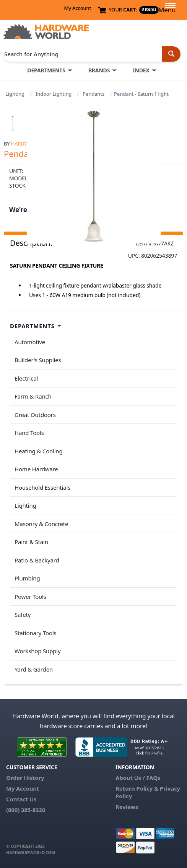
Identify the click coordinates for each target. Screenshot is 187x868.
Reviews (127, 807)
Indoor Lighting (54, 94)
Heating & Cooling (39, 451)
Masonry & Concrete (41, 524)
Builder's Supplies (38, 360)
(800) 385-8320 (26, 810)
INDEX (141, 70)
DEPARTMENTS (46, 70)
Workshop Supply (38, 651)
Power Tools (30, 597)
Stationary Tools (36, 633)
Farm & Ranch (33, 396)
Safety (23, 615)
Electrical (26, 378)
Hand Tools (29, 433)
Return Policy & (137, 788)
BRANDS (99, 70)
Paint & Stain (31, 542)
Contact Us (21, 799)
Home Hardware (36, 469)
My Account (77, 8)
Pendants (93, 94)
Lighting (15, 94)
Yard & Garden (34, 669)
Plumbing (27, 578)
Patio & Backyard (37, 560)
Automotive (30, 342)
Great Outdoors (35, 415)
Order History (25, 778)
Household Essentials (42, 487)
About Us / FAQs (138, 778)
